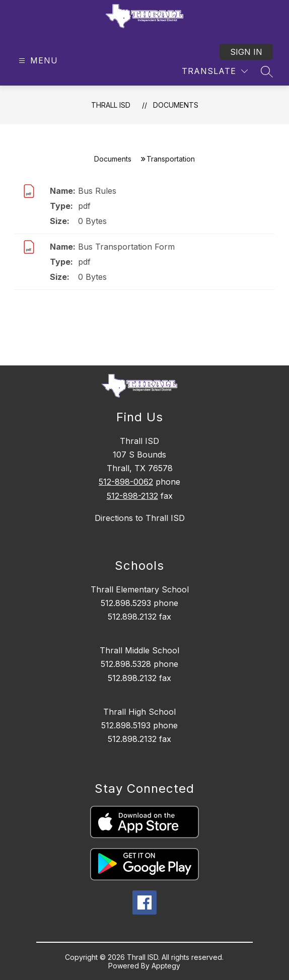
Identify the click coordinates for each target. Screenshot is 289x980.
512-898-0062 (126, 482)
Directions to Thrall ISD (140, 518)
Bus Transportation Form (126, 247)
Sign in (246, 52)
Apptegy (166, 966)
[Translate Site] (215, 71)
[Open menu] (37, 61)
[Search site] (267, 71)
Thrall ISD (111, 105)
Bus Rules (97, 191)
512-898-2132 (132, 496)
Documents (176, 105)
